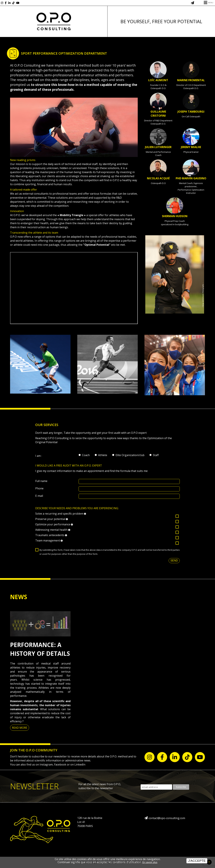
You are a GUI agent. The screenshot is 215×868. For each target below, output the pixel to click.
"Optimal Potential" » (98, 245)
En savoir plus (150, 862)
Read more (20, 728)
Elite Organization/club (130, 455)
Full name (41, 481)
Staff (156, 455)
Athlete (103, 455)
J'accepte (197, 861)
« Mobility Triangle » (72, 215)
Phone (39, 488)
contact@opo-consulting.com (167, 818)
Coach (86, 455)
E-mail (39, 496)
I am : (39, 456)
